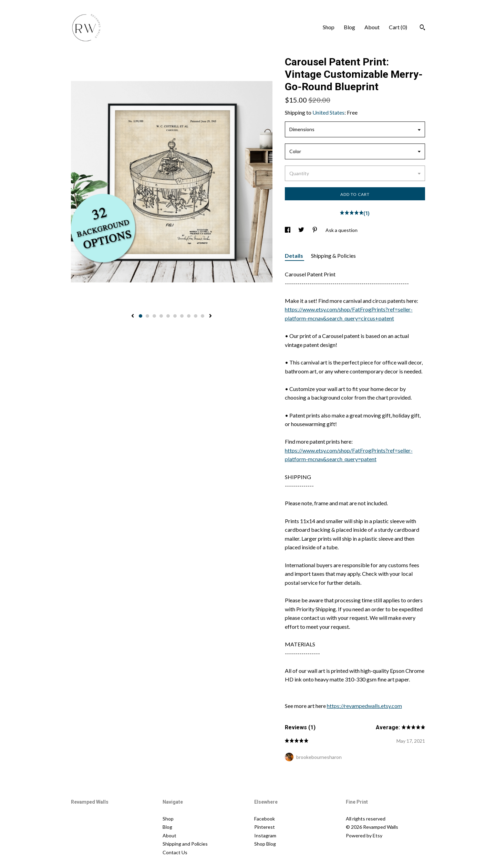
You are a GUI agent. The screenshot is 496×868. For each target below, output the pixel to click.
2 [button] (147, 316)
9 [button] (196, 316)
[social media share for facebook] (288, 230)
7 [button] (182, 316)
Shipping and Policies (185, 844)
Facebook (265, 819)
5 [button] (168, 316)
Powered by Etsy (364, 835)
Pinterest (265, 827)
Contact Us (175, 852)
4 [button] (161, 316)
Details (294, 256)
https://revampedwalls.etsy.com (364, 706)
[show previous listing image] (133, 316)
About (372, 27)
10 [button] (203, 316)
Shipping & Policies (333, 256)
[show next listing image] (210, 316)
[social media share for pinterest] (315, 230)
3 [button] (154, 316)
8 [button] (189, 316)
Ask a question (342, 230)
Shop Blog (265, 844)
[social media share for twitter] (302, 230)
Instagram (265, 835)
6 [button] (175, 316)
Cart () (398, 27)
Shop (329, 27)
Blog (349, 27)
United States (328, 112)
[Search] (422, 28)
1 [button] (141, 316)
